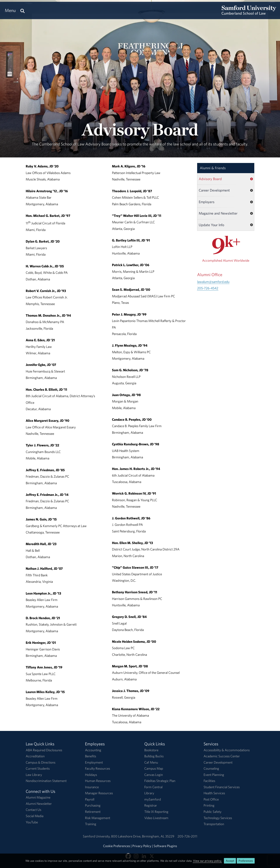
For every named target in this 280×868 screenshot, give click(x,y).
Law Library (34, 775)
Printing (209, 805)
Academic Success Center (222, 756)
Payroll (90, 799)
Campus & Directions (41, 762)
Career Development (214, 190)
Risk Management (98, 818)
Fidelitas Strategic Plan (160, 781)
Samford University (97, 836)
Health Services (214, 793)
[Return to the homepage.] (249, 14)
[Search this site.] (22, 10)
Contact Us (33, 810)
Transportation (214, 824)
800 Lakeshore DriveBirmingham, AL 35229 (143, 836)
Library (149, 793)
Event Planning (214, 775)
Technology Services (218, 818)
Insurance (92, 787)
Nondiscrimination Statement (46, 781)
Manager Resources (99, 793)
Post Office (211, 799)
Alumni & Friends (213, 168)
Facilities (209, 781)
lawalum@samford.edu (213, 282)
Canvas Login (154, 775)
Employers (207, 202)
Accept (230, 861)
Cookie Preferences (117, 846)
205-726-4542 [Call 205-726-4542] (208, 288)
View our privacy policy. (207, 861)
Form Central (153, 787)
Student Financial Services (222, 787)
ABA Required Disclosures (44, 750)
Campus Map (154, 768)
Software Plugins (165, 846)
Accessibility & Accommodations (227, 750)
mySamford (153, 799)
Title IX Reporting (156, 812)
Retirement (93, 812)
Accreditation (35, 756)
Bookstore (151, 750)
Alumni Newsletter (39, 804)
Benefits (91, 756)
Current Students (38, 768)
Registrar (151, 805)
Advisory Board (210, 179)
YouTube (32, 822)
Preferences (246, 861)
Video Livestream (156, 818)
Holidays (91, 775)
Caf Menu (151, 762)
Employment (94, 762)
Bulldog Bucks (154, 756)
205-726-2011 (187, 836)
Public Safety (212, 812)
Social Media (35, 816)
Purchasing (93, 805)
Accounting (93, 750)
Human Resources (98, 781)
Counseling (211, 768)
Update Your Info (211, 225)
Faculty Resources (97, 768)
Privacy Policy (142, 846)
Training (91, 824)
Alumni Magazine (38, 797)
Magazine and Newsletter (218, 213)
